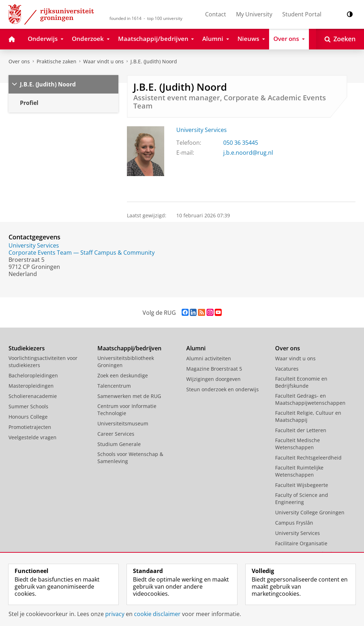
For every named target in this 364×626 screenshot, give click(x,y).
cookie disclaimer (157, 614)
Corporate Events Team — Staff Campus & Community (82, 253)
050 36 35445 (241, 143)
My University (254, 14)
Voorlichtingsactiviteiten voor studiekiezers (43, 362)
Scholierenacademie (33, 396)
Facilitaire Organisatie (301, 543)
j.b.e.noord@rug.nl (248, 153)
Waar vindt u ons (103, 61)
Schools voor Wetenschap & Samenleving (130, 458)
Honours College (28, 417)
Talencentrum (114, 386)
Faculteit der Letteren (301, 430)
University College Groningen (310, 512)
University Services (202, 130)
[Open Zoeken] (340, 39)
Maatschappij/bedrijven (129, 348)
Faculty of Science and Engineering (302, 498)
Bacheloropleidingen (33, 375)
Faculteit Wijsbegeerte (302, 485)
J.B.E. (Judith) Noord (154, 61)
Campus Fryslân (294, 523)
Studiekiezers (27, 348)
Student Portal (302, 14)
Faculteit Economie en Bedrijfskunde (301, 382)
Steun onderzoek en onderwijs (223, 389)
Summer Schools (28, 406)
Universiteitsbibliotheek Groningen (126, 362)
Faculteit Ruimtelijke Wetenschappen (299, 471)
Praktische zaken (57, 61)
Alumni (196, 348)
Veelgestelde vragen (33, 437)
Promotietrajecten (30, 427)
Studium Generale (119, 444)
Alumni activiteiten (209, 358)
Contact (216, 14)
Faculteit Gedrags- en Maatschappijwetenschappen (310, 399)
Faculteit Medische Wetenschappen (298, 444)
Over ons (19, 61)
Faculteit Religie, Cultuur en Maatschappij (308, 416)
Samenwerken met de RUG (129, 396)
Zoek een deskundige (123, 375)
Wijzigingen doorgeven (213, 379)
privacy (115, 614)
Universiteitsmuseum (123, 423)
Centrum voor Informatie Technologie (127, 410)
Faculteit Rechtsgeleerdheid (308, 458)
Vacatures (287, 369)
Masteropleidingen (31, 386)
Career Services (116, 434)
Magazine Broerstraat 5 (214, 369)
